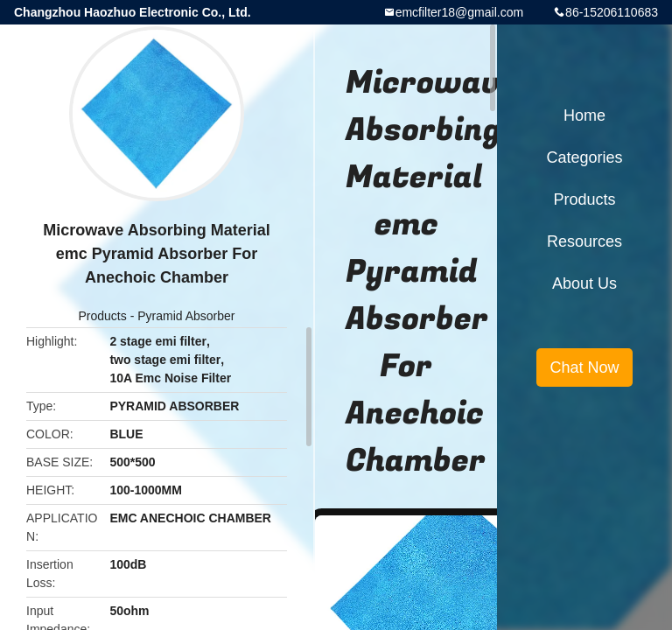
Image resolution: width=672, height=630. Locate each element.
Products (103, 316)
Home (584, 115)
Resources (584, 241)
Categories (584, 157)
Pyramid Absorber (186, 316)
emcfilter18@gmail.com (459, 12)
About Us (584, 283)
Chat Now (584, 367)
